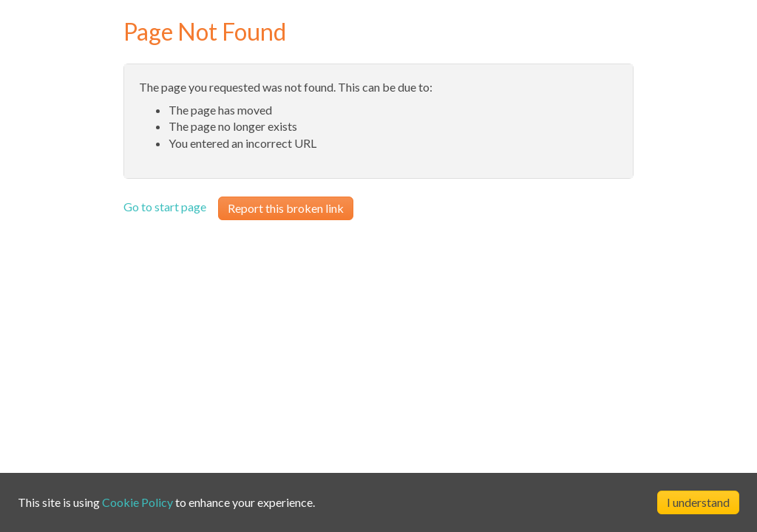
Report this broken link (286, 208)
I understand (698, 502)
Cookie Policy (138, 502)
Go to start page (165, 207)
